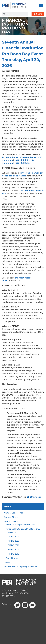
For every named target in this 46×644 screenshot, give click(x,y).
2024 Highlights (28, 157)
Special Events (11, 521)
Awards (8, 562)
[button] (41, 5)
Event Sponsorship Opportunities (21, 567)
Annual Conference (14, 513)
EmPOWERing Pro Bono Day (20, 525)
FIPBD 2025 (14, 532)
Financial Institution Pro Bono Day (23, 529)
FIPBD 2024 (14, 537)
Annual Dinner (11, 517)
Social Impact (13, 558)
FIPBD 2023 (14, 541)
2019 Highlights (22, 163)
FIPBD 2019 (13, 554)
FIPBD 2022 (14, 545)
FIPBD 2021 (13, 549)
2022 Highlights (22, 160)
